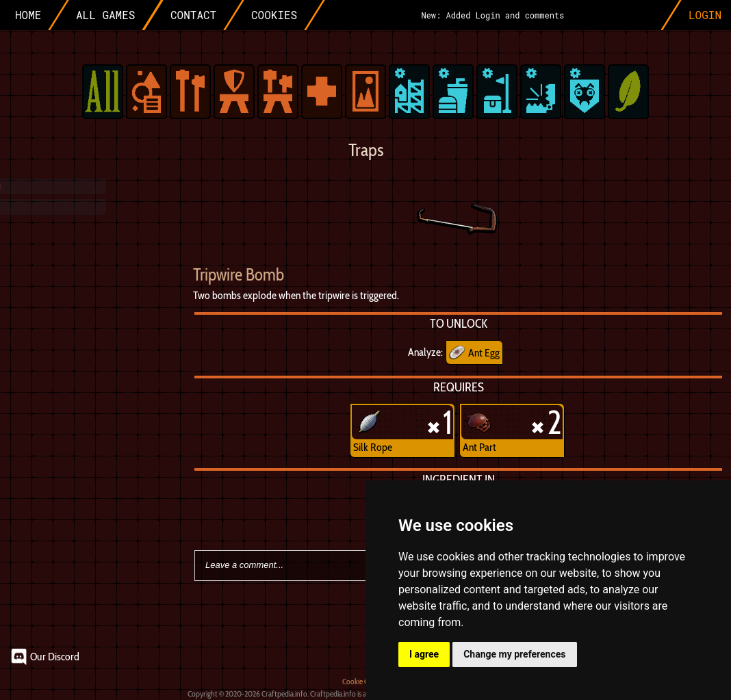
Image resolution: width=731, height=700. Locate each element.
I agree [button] (424, 654)
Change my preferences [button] (514, 654)
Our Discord (55, 657)
